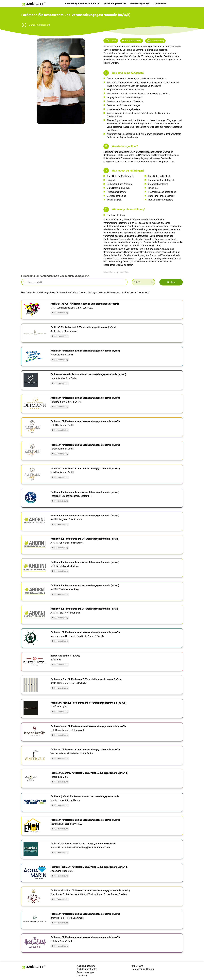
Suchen (171, 282)
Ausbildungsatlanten (115, 3)
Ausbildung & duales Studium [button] (81, 3)
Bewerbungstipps (140, 3)
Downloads (160, 3)
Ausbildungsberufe (86, 966)
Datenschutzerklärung (143, 969)
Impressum (137, 966)
